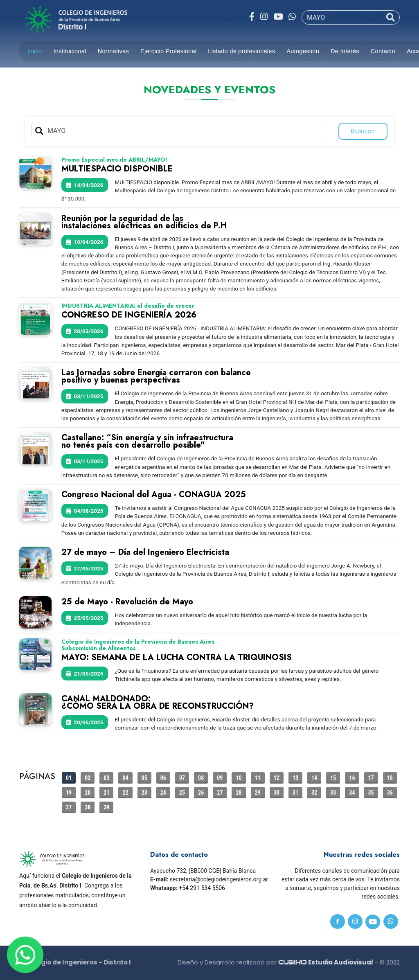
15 (333, 778)
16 (352, 778)
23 (144, 793)
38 (88, 807)
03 (106, 778)
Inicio (35, 51)
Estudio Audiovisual (326, 962)
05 (144, 778)
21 (106, 793)
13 (295, 778)
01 (69, 778)
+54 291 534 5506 (202, 888)
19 (69, 793)
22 (125, 793)
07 (182, 778)
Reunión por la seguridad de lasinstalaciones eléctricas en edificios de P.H (144, 222)
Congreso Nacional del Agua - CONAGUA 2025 (154, 495)
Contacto (383, 51)
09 (220, 778)
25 (182, 793)
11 (258, 778)
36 (390, 793)
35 (371, 793)
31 (295, 793)
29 (258, 793)
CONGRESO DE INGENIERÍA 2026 (129, 315)
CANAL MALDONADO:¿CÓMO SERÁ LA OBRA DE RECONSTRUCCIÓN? (158, 702)
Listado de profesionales (241, 51)
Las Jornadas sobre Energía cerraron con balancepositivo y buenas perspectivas (156, 376)
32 (314, 793)
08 (201, 778)
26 (201, 793)
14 (314, 778)
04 (125, 778)
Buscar (363, 131)
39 (106, 807)
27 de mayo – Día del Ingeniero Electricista (145, 552)
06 (163, 778)
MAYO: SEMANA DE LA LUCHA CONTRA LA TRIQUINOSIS (177, 657)
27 (220, 793)
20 (88, 793)
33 (333, 793)
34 (352, 793)
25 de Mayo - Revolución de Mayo (127, 602)
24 (163, 793)
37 (69, 807)
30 (277, 793)
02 (88, 778)
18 (390, 778)
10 (239, 778)
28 (239, 793)
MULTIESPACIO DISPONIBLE (117, 169)
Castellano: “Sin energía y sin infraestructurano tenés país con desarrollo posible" (147, 441)
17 (371, 778)
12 (277, 778)
